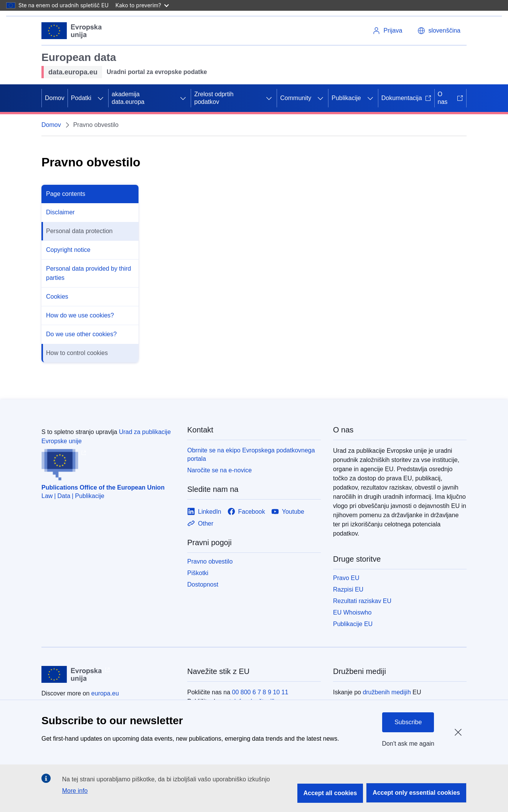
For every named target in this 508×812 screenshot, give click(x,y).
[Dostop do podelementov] (101, 98)
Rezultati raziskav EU (362, 601)
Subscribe (408, 722)
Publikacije (346, 98)
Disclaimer (60, 212)
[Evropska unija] (72, 31)
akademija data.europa (128, 98)
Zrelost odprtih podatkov (214, 98)
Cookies (57, 297)
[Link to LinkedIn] (204, 512)
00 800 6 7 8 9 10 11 (260, 692)
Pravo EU (346, 578)
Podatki (81, 98)
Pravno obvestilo (210, 561)
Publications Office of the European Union (103, 487)
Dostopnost (203, 584)
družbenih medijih (387, 692)
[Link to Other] (200, 524)
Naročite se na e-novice (219, 470)
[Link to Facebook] (246, 512)
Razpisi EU (348, 589)
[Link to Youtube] (288, 512)
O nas (450, 98)
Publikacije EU (353, 624)
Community (296, 98)
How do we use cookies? (80, 315)
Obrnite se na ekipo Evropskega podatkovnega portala (251, 454)
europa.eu (105, 693)
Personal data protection (79, 231)
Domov (55, 98)
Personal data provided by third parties (88, 273)
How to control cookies (77, 353)
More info (75, 791)
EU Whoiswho (352, 612)
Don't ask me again (408, 744)
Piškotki (198, 573)
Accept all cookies (330, 793)
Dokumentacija (406, 98)
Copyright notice (68, 250)
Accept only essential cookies (416, 793)
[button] (439, 31)
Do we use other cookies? (81, 334)
